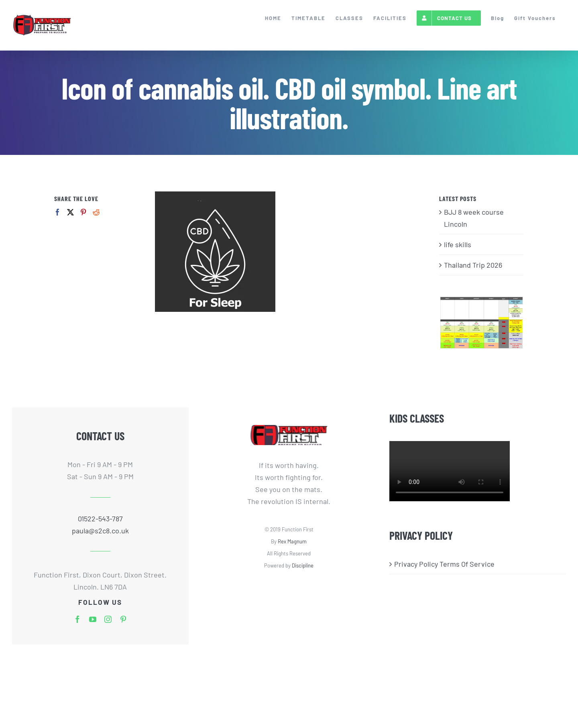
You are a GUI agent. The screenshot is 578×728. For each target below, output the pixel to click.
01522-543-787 (100, 519)
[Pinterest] (83, 212)
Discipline (303, 565)
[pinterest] (123, 619)
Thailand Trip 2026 (473, 265)
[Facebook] (58, 212)
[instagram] (108, 619)
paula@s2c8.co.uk (100, 531)
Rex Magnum (292, 541)
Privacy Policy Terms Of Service (444, 564)
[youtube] (93, 619)
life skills (458, 244)
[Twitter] (70, 212)
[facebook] (77, 619)
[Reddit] (96, 212)
